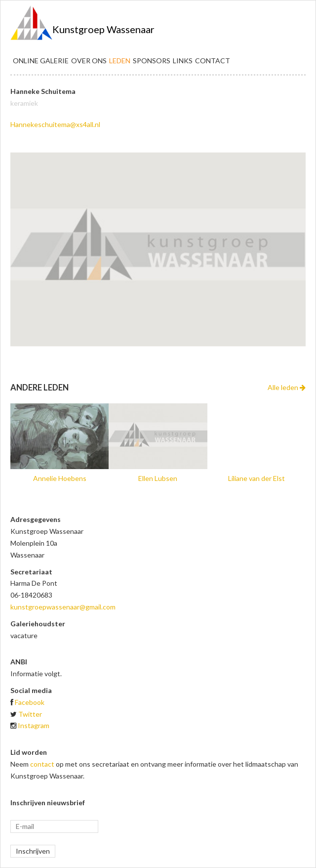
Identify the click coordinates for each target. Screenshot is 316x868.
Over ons (89, 61)
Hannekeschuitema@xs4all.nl (55, 124)
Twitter (30, 714)
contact (42, 764)
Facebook (30, 702)
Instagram (34, 725)
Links (183, 61)
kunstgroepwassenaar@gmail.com (63, 607)
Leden (120, 61)
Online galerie (41, 61)
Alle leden (287, 387)
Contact (213, 61)
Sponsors (152, 61)
